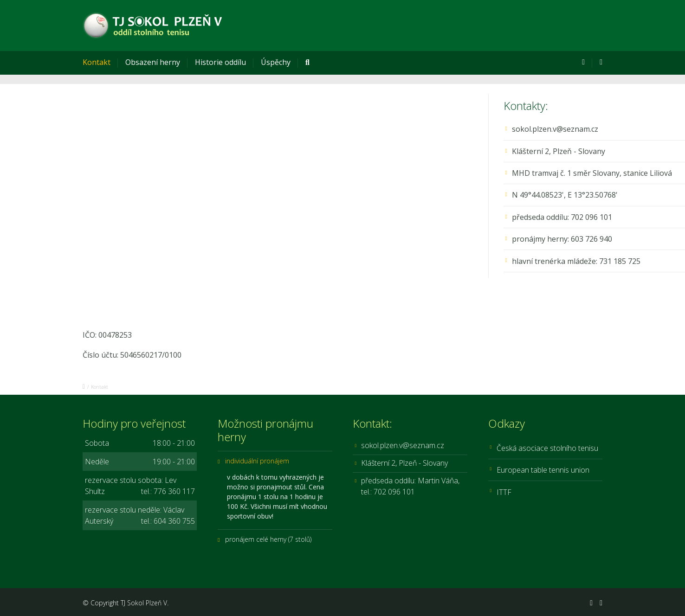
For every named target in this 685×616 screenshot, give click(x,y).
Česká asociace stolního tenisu (547, 448)
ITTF (504, 492)
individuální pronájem (257, 461)
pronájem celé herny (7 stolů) (268, 539)
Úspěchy (276, 62)
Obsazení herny (153, 62)
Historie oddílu (220, 62)
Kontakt (97, 62)
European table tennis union (543, 470)
